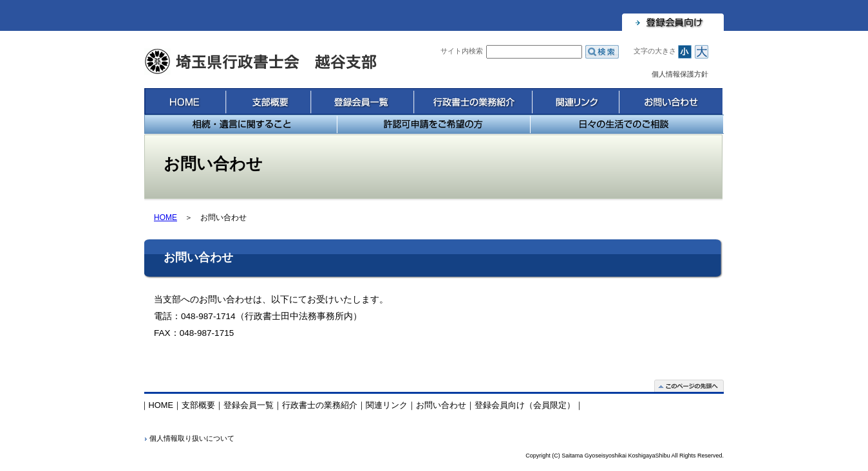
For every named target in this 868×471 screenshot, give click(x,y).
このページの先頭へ (689, 386)
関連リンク (575, 101)
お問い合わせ (671, 101)
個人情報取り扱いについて (192, 438)
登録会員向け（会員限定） (525, 405)
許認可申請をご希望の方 (434, 124)
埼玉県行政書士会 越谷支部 (262, 61)
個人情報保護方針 (680, 74)
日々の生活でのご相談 (627, 124)
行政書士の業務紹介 (473, 101)
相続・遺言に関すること (241, 124)
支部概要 (268, 101)
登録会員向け (673, 22)
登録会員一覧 (362, 101)
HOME (185, 101)
